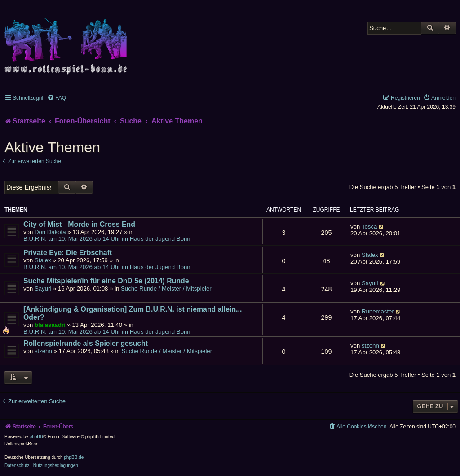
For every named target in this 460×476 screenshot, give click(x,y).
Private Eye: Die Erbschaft (68, 253)
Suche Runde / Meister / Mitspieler (166, 289)
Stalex (43, 260)
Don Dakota (50, 232)
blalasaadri (50, 325)
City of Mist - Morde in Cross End (79, 224)
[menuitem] (57, 98)
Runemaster (378, 311)
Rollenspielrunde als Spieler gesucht (86, 343)
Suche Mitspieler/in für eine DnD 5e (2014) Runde (106, 281)
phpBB (36, 437)
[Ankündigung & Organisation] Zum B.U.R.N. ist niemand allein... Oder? (133, 313)
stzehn (43, 351)
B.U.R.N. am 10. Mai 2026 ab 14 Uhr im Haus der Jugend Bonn (107, 239)
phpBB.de (74, 457)
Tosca (369, 227)
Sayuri (43, 289)
